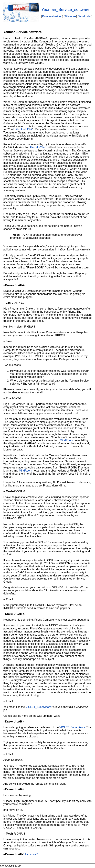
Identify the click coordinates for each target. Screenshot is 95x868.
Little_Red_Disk (23, 129)
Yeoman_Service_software (65, 9)
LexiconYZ (32, 854)
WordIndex (85, 16)
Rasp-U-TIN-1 (38, 147)
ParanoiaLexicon (52, 16)
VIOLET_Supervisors (38, 707)
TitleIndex (70, 16)
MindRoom (66, 440)
